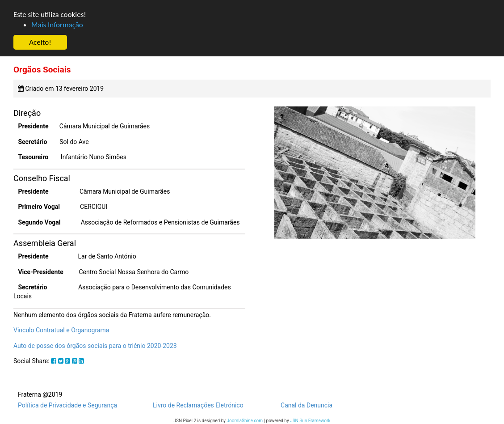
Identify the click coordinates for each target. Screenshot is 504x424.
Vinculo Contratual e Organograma (61, 330)
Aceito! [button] (40, 42)
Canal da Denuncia (307, 405)
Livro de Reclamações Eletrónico (198, 405)
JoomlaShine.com (245, 421)
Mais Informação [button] (57, 25)
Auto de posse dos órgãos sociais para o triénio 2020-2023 (95, 346)
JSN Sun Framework (310, 421)
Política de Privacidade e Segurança (67, 405)
